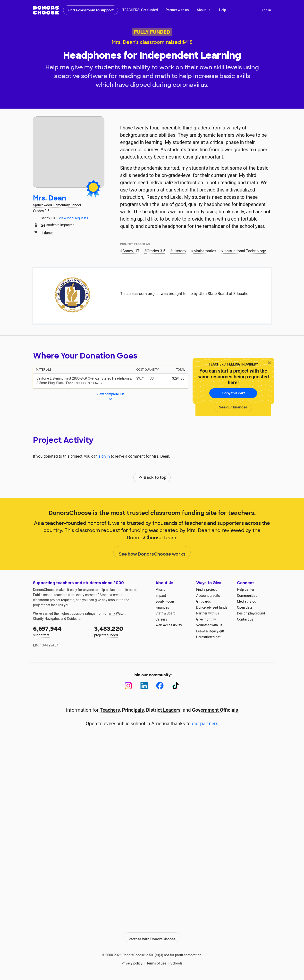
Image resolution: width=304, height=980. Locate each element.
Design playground (251, 613)
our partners (205, 724)
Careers (161, 619)
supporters (60, 631)
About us (203, 10)
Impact (161, 596)
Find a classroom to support (91, 10)
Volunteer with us (209, 625)
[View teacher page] (69, 152)
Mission (161, 590)
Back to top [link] (152, 477)
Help (223, 10)
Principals (133, 710)
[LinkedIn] (144, 686)
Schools (177, 961)
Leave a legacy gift (210, 631)
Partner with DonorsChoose (152, 935)
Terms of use (156, 961)
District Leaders (163, 710)
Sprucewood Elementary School (57, 205)
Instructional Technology (245, 251)
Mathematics (205, 251)
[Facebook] (160, 686)
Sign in (266, 10)
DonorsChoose (46, 10)
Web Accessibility (169, 625)
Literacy (179, 251)
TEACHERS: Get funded (140, 10)
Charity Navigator (46, 619)
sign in (104, 456)
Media (242, 601)
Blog (253, 601)
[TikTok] (176, 686)
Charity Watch (115, 613)
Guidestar (74, 619)
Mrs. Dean (50, 198)
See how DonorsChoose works (152, 552)
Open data (245, 607)
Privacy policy (132, 961)
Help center (246, 590)
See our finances (233, 407)
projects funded (121, 631)
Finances (162, 607)
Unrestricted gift (208, 637)
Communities (247, 596)
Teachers (110, 710)
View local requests (73, 218)
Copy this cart (233, 393)
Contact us (245, 619)
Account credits (208, 596)
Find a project (206, 590)
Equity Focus (165, 601)
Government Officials (215, 710)
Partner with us (177, 10)
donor (47, 232)
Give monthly (206, 619)
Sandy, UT (131, 251)
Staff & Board (165, 613)
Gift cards (204, 601)
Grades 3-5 (156, 251)
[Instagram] (128, 686)
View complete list (110, 397)
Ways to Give (209, 583)
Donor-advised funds (212, 607)
